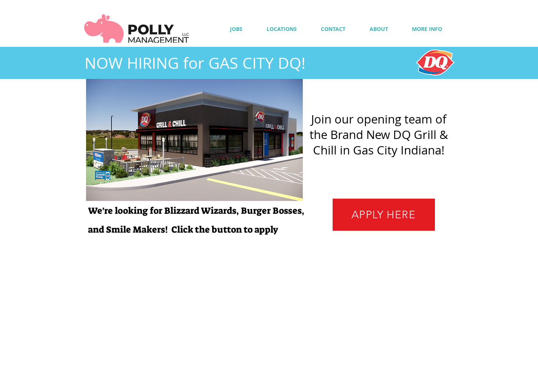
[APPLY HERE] (384, 215)
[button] (427, 29)
